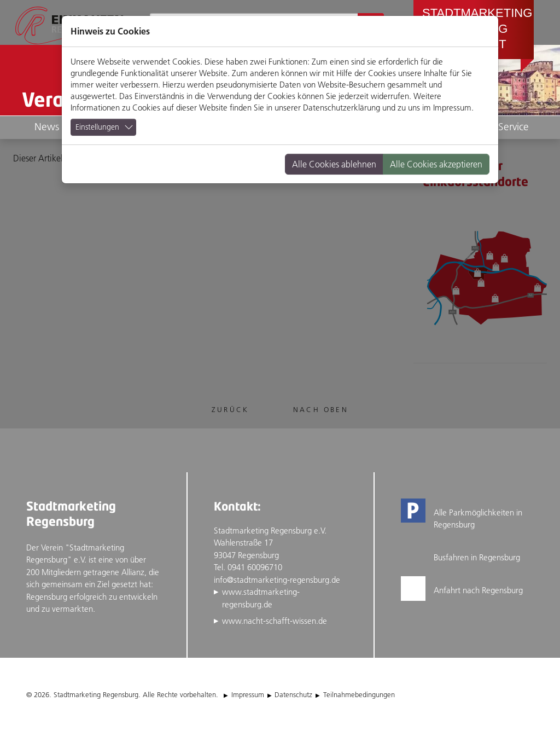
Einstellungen (97, 127)
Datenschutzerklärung (342, 108)
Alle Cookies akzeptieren (436, 164)
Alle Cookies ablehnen (334, 164)
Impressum (452, 108)
